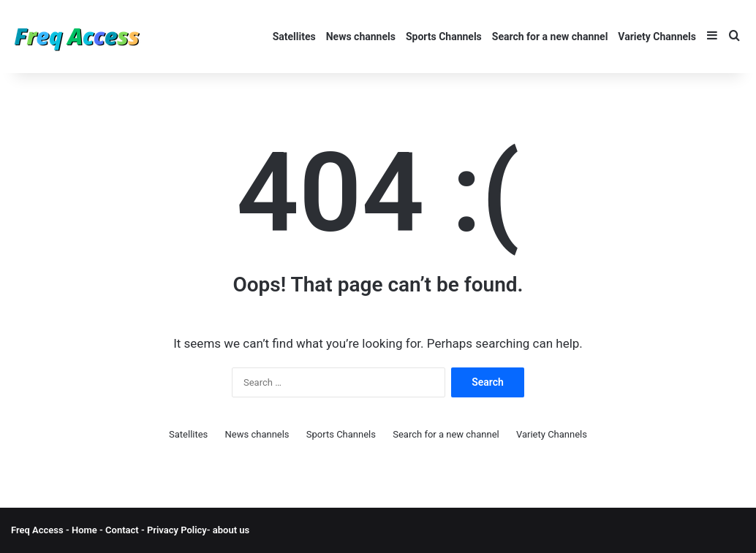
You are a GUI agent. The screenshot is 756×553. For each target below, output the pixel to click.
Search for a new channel (550, 37)
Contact (123, 530)
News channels (361, 37)
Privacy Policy (176, 530)
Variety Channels (657, 37)
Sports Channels (444, 37)
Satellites (294, 37)
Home (84, 530)
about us (231, 530)
